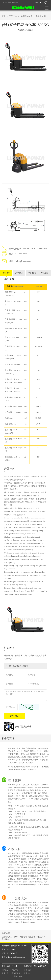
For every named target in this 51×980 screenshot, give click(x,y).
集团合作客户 (40, 961)
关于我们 (6, 961)
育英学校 (32, 932)
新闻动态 (28, 961)
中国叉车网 (41, 932)
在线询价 (45, 268)
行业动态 (28, 968)
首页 (4, 16)
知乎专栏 (23, 932)
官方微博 (5, 934)
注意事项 (32, 268)
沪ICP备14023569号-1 (24, 978)
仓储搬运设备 (26, 16)
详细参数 (6, 268)
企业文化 (5, 968)
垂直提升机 (16, 968)
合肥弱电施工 (7, 932)
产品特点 (19, 268)
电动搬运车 (41, 16)
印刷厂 (16, 932)
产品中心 (13, 16)
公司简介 (5, 965)
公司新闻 (28, 965)
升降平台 (15, 965)
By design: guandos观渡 (42, 976)
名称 (36, 2)
